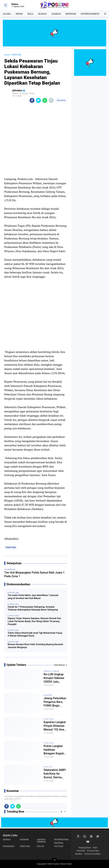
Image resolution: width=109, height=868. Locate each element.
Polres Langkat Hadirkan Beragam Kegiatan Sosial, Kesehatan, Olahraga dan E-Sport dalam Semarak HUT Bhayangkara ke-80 (55, 750)
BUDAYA (43, 14)
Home (7, 55)
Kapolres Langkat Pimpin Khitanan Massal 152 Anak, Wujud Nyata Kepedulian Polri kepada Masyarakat (55, 726)
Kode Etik (81, 851)
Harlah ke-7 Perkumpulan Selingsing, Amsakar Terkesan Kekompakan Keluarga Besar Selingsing (33, 608)
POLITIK (49, 767)
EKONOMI (71, 14)
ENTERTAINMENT (90, 14)
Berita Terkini (52, 671)
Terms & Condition (92, 854)
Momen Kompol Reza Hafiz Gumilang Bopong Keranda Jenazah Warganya (35, 646)
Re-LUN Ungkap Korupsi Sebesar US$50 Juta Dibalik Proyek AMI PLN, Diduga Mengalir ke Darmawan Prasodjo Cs (54, 678)
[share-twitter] (38, 100)
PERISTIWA (11, 547)
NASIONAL (59, 843)
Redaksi (79, 854)
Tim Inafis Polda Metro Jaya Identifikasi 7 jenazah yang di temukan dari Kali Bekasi (33, 597)
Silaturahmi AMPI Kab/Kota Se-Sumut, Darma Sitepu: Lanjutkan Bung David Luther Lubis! (55, 774)
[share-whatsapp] (45, 100)
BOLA (31, 14)
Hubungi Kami (85, 848)
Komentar (61, 100)
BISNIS (19, 14)
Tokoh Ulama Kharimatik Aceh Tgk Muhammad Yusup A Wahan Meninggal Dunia (35, 634)
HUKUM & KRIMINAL (41, 841)
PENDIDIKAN (9, 846)
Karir (95, 848)
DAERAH (56, 14)
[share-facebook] (32, 100)
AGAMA (7, 14)
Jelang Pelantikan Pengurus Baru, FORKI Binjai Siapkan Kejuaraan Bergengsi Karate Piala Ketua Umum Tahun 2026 (55, 702)
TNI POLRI (50, 719)
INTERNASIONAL (61, 840)
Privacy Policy (93, 851)
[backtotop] (54, 861)
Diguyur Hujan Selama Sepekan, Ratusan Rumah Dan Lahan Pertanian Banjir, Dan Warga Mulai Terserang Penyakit (34, 621)
